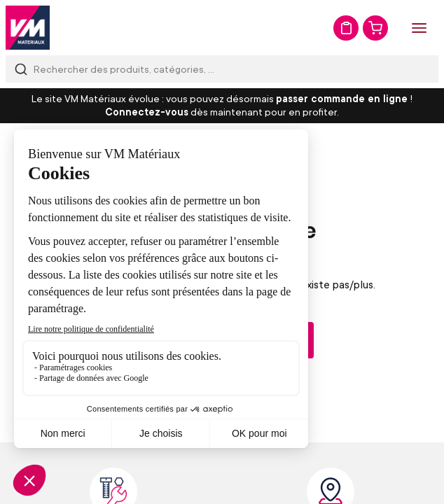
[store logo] (28, 28)
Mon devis (346, 28)
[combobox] (222, 69)
